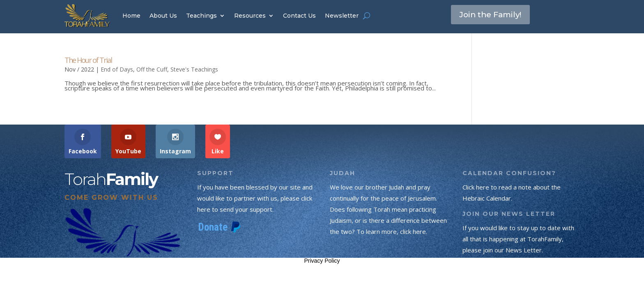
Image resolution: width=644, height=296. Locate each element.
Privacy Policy (322, 261)
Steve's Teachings (194, 69)
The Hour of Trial (88, 60)
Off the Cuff (152, 69)
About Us (163, 16)
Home (131, 16)
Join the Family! (493, 15)
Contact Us (299, 16)
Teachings (201, 16)
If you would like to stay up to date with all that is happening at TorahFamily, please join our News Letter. (518, 239)
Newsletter (342, 16)
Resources (250, 16)
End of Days (117, 69)
